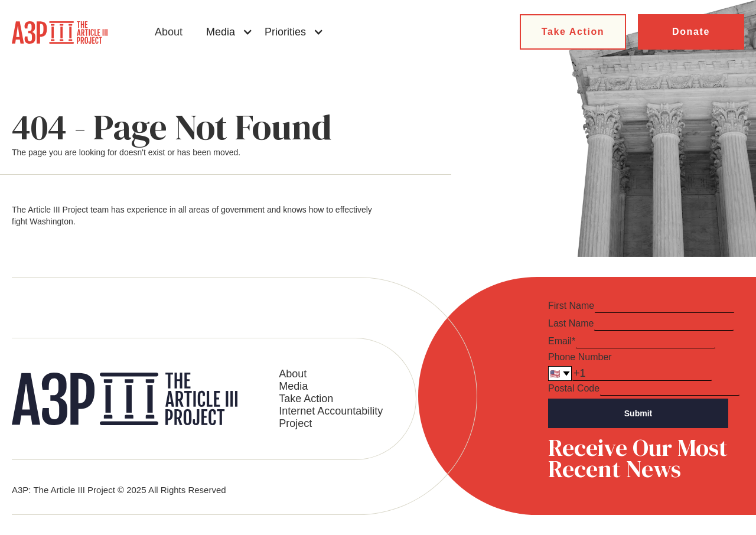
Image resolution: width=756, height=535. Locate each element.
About (169, 32)
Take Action (573, 32)
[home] (60, 32)
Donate (691, 32)
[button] (229, 32)
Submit (638, 413)
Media (293, 386)
